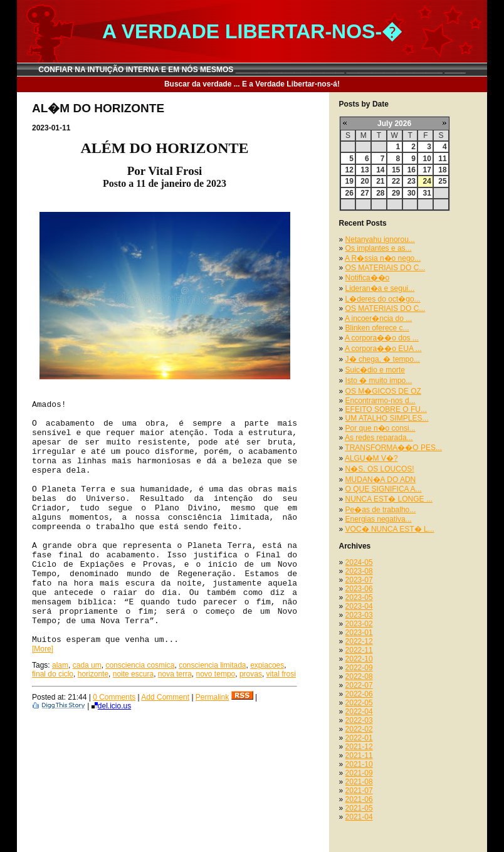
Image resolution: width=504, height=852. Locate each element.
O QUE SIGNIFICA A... (384, 489)
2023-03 (359, 615)
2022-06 (359, 694)
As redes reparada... (379, 438)
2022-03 (359, 720)
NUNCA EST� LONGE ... (389, 499)
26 (349, 193)
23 (412, 181)
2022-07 (359, 685)
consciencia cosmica (140, 665)
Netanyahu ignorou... (380, 239)
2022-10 (359, 659)
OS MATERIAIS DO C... (386, 268)
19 (349, 181)
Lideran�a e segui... (380, 288)
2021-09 (359, 773)
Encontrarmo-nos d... (381, 401)
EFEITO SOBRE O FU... (386, 409)
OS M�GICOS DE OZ (383, 391)
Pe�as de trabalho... (381, 510)
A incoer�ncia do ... (378, 318)
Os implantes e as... (379, 248)
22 (396, 181)
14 (380, 170)
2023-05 (359, 597)
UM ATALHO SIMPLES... (387, 418)
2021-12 (359, 747)
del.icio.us (111, 706)
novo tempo (216, 674)
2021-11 (359, 755)
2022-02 (359, 729)
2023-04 (359, 606)
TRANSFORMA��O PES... (393, 448)
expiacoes (267, 665)
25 (442, 181)
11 (442, 159)
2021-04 (359, 817)
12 (349, 170)
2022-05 (359, 703)
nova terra (175, 674)
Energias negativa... (379, 519)
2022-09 (359, 668)
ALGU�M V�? (371, 458)
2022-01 (359, 738)
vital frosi (281, 674)
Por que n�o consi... (381, 428)
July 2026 (394, 124)
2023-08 (359, 571)
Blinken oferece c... (377, 328)
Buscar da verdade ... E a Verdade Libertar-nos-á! (252, 84)
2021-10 (359, 764)
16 (412, 170)
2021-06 (359, 799)
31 (427, 193)
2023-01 (359, 633)
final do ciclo (53, 674)
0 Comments (114, 697)
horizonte (93, 674)
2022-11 (359, 650)
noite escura (133, 674)
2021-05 (359, 808)
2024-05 (359, 562)
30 (412, 193)
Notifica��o (368, 278)
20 (365, 181)
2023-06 (359, 589)
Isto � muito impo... (379, 381)
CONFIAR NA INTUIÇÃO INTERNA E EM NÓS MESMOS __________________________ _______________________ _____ (252, 70)
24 (427, 181)
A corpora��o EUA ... (383, 349)
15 (396, 170)
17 (427, 170)
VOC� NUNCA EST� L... (390, 529)
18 (442, 170)
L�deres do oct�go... (383, 299)
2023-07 (359, 580)
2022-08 (359, 676)
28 (380, 193)
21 (380, 181)
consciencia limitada (212, 665)
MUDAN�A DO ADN (381, 480)
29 (396, 193)
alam (60, 665)
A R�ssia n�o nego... (383, 258)
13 (365, 170)
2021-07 (359, 791)
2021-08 (359, 782)
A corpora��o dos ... (382, 338)
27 (365, 193)
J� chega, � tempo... (383, 359)
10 (427, 159)
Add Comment (165, 697)
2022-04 (359, 712)
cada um (87, 665)
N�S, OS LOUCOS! (380, 469)
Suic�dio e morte (375, 370)
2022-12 (359, 641)
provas (251, 674)
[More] (43, 649)
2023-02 (359, 624)
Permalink (212, 697)
